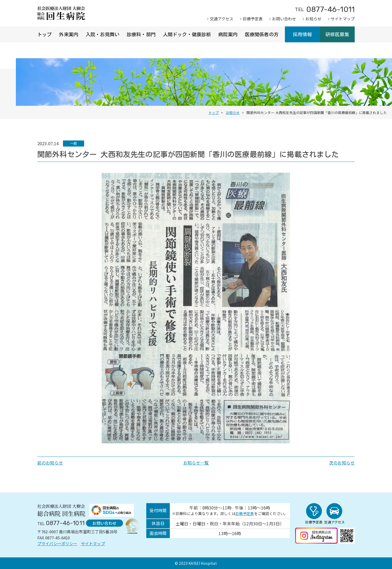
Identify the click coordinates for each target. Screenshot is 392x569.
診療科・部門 (141, 34)
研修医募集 (337, 34)
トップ (44, 34)
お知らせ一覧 (196, 463)
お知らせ (313, 19)
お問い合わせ (284, 19)
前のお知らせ (50, 463)
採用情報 (302, 34)
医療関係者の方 (262, 34)
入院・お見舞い (102, 34)
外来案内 (69, 34)
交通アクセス (222, 19)
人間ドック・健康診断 (187, 34)
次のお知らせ (342, 463)
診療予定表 (253, 19)
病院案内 (228, 34)
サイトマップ (343, 19)
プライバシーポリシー (57, 543)
